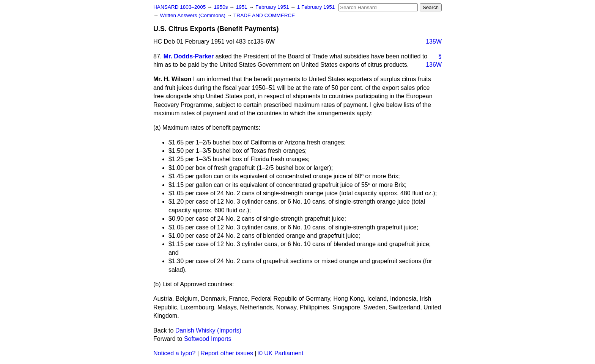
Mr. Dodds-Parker (189, 56)
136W (434, 65)
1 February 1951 (316, 7)
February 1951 (273, 7)
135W (434, 42)
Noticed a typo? (174, 353)
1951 (242, 7)
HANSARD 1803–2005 (179, 7)
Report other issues (227, 353)
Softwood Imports (208, 339)
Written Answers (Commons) (193, 15)
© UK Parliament (281, 353)
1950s (221, 7)
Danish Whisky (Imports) (208, 330)
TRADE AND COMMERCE (264, 15)
